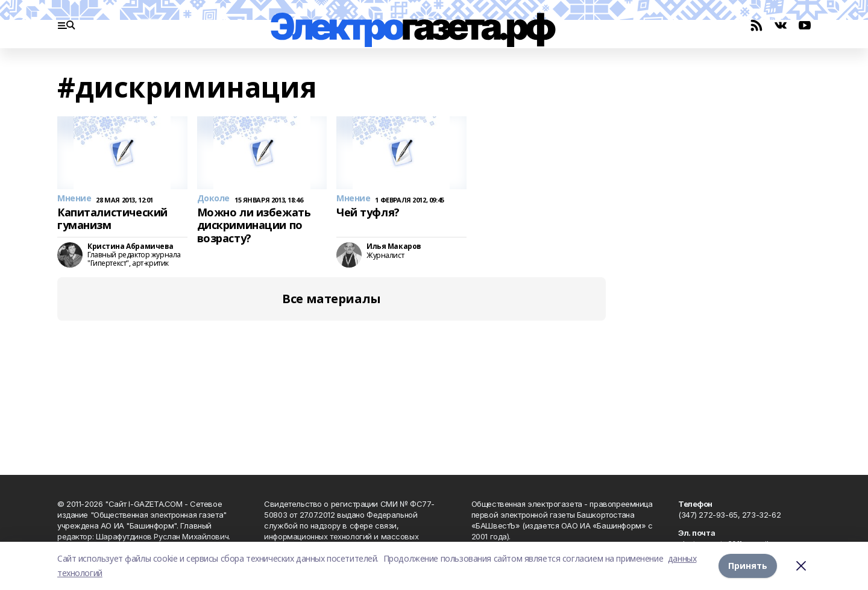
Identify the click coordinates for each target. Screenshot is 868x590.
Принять (748, 566)
